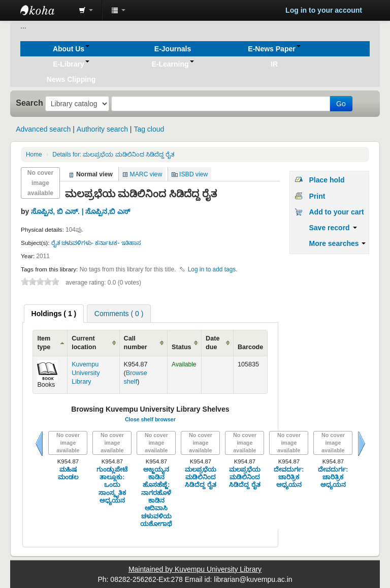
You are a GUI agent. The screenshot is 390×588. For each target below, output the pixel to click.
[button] (86, 10)
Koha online (46, 10)
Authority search (102, 129)
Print (317, 196)
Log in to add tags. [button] (213, 269)
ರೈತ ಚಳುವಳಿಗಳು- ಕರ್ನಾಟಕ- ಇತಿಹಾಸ (96, 243)
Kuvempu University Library (86, 373)
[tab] (54, 314)
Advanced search (43, 129)
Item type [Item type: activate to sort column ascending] (44, 343)
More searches (337, 243)
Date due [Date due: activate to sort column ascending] (213, 343)
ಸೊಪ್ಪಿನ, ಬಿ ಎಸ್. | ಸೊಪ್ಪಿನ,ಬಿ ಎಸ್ (80, 211)
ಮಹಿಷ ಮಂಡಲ (68, 473)
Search (29, 103)
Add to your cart (336, 212)
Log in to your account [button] (324, 10)
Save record (333, 228)
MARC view (146, 174)
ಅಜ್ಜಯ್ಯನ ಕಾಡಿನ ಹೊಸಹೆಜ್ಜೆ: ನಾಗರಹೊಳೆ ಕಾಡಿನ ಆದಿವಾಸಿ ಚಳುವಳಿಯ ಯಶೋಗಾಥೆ (156, 497)
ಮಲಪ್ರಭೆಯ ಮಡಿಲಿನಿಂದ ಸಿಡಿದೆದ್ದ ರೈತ (113, 154)
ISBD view (193, 174)
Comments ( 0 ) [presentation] (119, 314)
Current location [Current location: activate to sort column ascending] (84, 343)
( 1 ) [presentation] (54, 314)
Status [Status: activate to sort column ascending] (182, 347)
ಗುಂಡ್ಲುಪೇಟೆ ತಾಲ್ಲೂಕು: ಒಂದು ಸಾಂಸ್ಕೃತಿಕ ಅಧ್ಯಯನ (112, 485)
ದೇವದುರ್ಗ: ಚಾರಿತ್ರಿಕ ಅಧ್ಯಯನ (289, 477)
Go (341, 104)
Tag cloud (149, 129)
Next (362, 444)
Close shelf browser (150, 419)
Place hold (327, 180)
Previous (39, 444)
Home (34, 154)
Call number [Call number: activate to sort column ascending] (136, 343)
